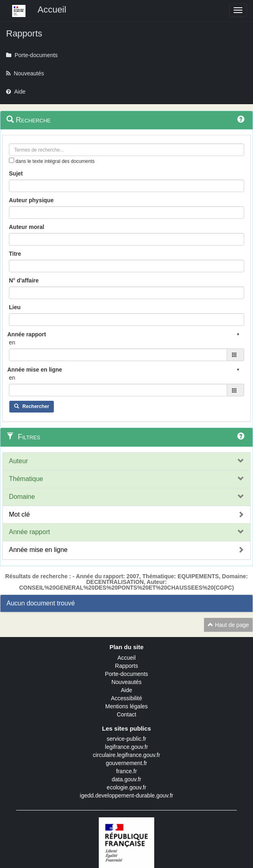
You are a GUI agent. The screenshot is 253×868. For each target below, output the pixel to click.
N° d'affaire (24, 280)
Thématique (26, 479)
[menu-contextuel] (12, 160)
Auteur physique (31, 200)
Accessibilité (126, 698)
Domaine (22, 497)
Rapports (126, 666)
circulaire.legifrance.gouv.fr (126, 755)
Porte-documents (126, 674)
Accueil (126, 658)
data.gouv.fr (126, 779)
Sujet (16, 173)
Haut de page (228, 625)
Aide (126, 690)
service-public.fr (126, 739)
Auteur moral (27, 227)
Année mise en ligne (38, 550)
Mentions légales (126, 706)
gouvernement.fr (127, 763)
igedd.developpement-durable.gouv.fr (126, 795)
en (12, 342)
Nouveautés (126, 682)
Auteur (18, 461)
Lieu (15, 307)
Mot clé (19, 514)
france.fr (126, 771)
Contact (126, 714)
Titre (15, 254)
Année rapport (29, 532)
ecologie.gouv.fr (127, 787)
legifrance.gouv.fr (126, 747)
